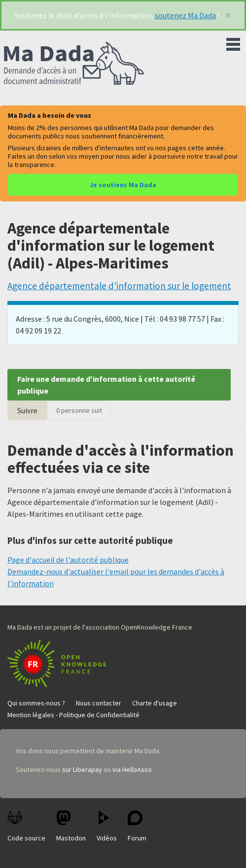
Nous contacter (99, 703)
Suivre (27, 410)
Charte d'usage (155, 703)
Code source (26, 826)
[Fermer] (228, 15)
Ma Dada (74, 64)
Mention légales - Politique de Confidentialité (73, 715)
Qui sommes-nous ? (36, 703)
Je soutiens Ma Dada (123, 185)
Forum (137, 826)
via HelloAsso (132, 769)
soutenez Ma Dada (185, 15)
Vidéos (107, 826)
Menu (233, 42)
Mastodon (71, 826)
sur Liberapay (82, 769)
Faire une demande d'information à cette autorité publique (106, 385)
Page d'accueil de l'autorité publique (68, 560)
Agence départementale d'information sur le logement (119, 286)
